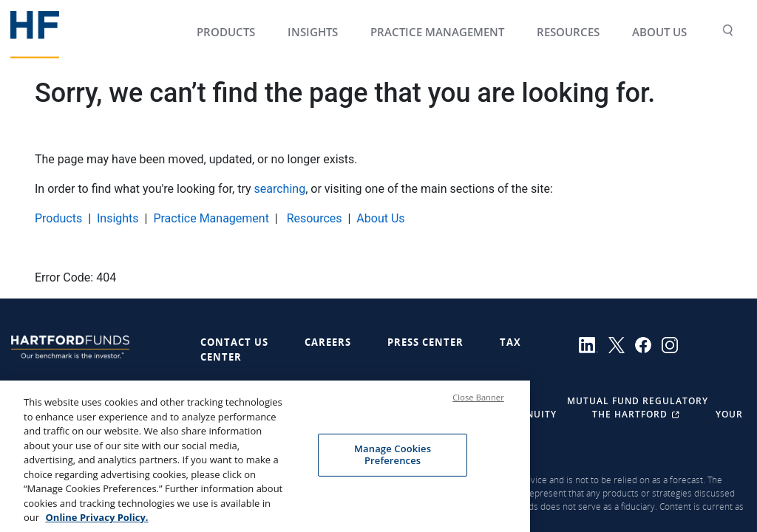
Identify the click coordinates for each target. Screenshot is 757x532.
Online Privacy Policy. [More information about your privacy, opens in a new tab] (96, 522)
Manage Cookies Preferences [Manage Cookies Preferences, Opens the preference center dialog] (393, 459)
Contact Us (234, 342)
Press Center (425, 342)
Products (58, 218)
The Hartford (638, 414)
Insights (118, 218)
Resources (313, 218)
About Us (380, 218)
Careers (328, 342)
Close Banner (478, 402)
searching (280, 189)
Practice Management (211, 218)
